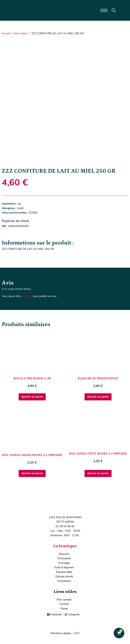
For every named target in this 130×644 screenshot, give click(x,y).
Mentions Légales (61, 633)
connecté (27, 296)
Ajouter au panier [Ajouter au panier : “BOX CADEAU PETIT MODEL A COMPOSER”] (98, 473)
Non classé (21, 33)
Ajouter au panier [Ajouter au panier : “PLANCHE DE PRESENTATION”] (98, 397)
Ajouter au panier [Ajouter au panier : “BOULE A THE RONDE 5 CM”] (32, 397)
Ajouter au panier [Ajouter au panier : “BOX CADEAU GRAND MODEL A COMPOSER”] (32, 473)
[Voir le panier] (119, 633)
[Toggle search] (114, 10)
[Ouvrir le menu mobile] (104, 10)
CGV (77, 633)
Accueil (6, 33)
